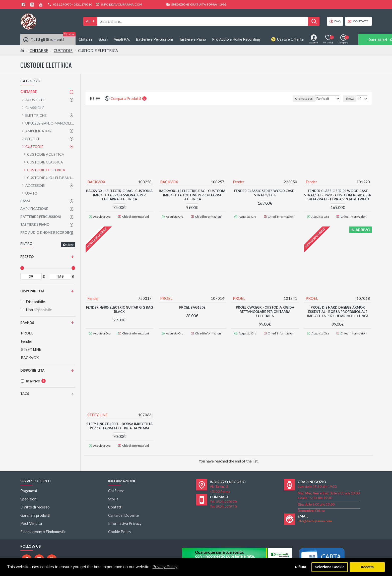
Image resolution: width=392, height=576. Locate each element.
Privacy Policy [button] (165, 567)
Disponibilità (32, 370)
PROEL (167, 300)
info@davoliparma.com (315, 518)
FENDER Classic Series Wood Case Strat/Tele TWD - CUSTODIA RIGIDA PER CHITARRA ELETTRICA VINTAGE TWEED (338, 197)
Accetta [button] (367, 567)
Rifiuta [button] (301, 567)
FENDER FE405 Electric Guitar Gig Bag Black (119, 311)
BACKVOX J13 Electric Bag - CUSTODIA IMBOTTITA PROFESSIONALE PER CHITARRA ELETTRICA (119, 195)
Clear (70, 245)
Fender (239, 182)
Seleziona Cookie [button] (330, 567)
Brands (27, 323)
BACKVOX (97, 182)
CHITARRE (39, 50)
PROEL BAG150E (192, 309)
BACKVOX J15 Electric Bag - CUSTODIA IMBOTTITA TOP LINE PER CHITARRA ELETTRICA (192, 195)
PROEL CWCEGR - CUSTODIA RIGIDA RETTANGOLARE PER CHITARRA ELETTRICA (265, 313)
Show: (351, 99)
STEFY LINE (98, 414)
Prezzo (27, 257)
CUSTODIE (63, 50)
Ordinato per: (297, 99)
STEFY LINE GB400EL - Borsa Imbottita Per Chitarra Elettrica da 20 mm (119, 425)
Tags (25, 394)
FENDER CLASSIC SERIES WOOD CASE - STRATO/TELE (265, 193)
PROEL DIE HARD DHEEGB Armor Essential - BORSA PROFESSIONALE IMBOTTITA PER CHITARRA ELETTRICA (338, 313)
